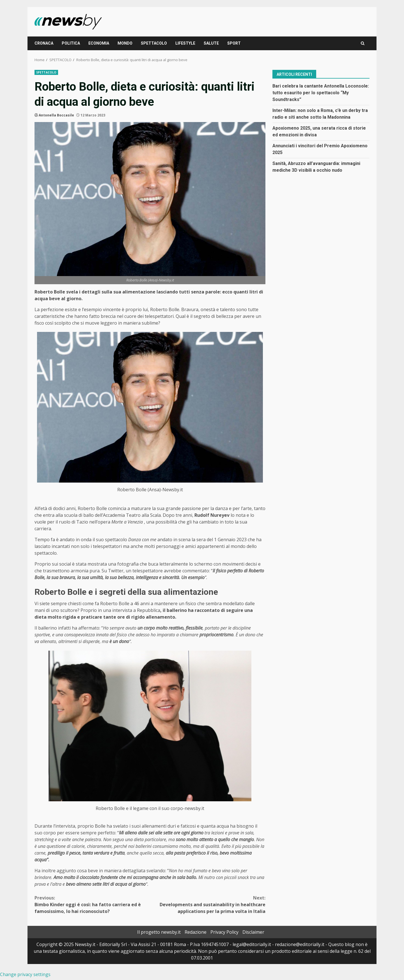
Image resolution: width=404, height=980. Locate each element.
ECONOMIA (99, 43)
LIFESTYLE (185, 43)
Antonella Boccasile (56, 115)
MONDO (125, 43)
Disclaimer (253, 932)
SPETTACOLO (154, 43)
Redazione (196, 932)
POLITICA (71, 43)
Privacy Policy (224, 932)
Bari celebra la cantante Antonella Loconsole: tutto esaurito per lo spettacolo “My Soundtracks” (321, 93)
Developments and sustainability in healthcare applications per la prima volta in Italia (208, 904)
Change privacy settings (25, 974)
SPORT (234, 43)
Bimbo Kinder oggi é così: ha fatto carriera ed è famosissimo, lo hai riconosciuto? (92, 904)
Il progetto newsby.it (159, 932)
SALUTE (211, 43)
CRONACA (44, 43)
